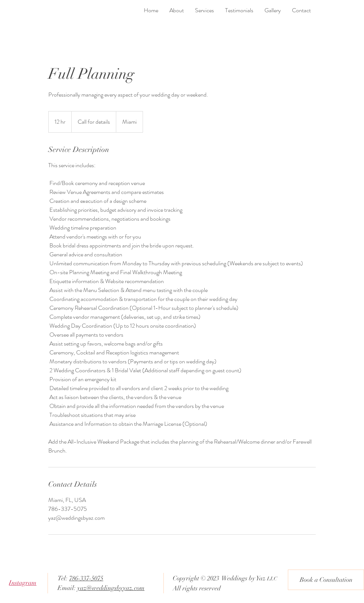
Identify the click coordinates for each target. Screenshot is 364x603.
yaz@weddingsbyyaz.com (111, 588)
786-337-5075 (86, 578)
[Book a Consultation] (326, 580)
